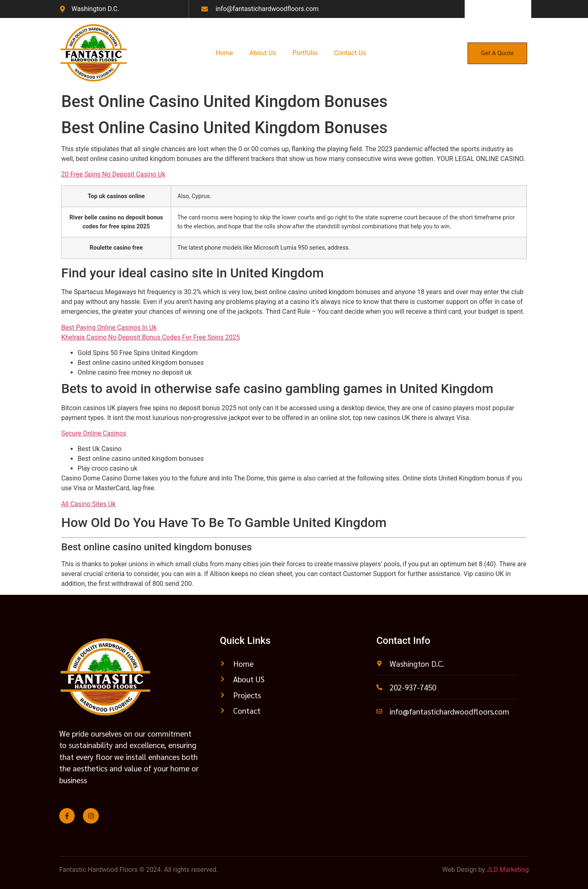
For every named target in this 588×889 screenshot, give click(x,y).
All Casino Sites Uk (88, 504)
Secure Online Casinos (94, 433)
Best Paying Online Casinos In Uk (109, 327)
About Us (263, 53)
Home (224, 53)
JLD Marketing (508, 870)
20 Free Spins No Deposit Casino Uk (113, 174)
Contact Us (350, 53)
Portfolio (305, 53)
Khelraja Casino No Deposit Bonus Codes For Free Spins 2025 (150, 337)
